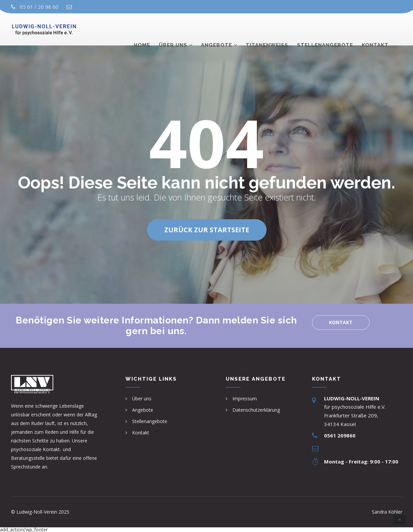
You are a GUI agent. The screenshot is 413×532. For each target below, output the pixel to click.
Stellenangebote (325, 29)
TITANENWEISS (267, 29)
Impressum (245, 398)
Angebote (217, 29)
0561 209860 (340, 435)
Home (142, 29)
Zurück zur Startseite (207, 230)
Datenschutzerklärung (256, 410)
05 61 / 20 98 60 (39, 7)
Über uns (173, 29)
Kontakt (375, 29)
